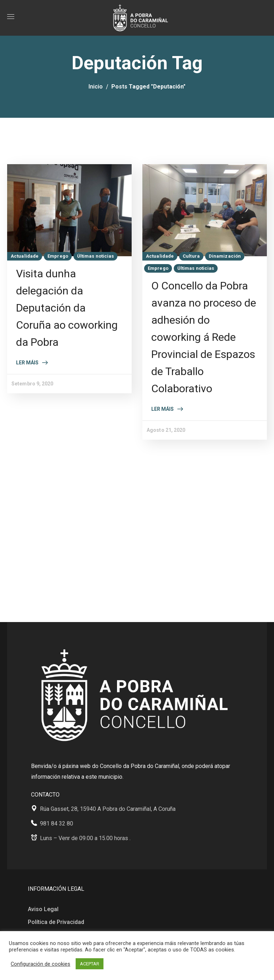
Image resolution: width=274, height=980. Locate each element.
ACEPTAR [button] (90, 964)
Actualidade (25, 256)
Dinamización (225, 256)
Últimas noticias (96, 256)
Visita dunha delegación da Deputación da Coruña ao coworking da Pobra (67, 308)
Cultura (191, 256)
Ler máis (27, 363)
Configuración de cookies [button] (40, 964)
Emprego (58, 256)
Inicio (96, 87)
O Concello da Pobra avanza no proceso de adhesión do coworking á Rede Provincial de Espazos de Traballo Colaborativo (204, 337)
